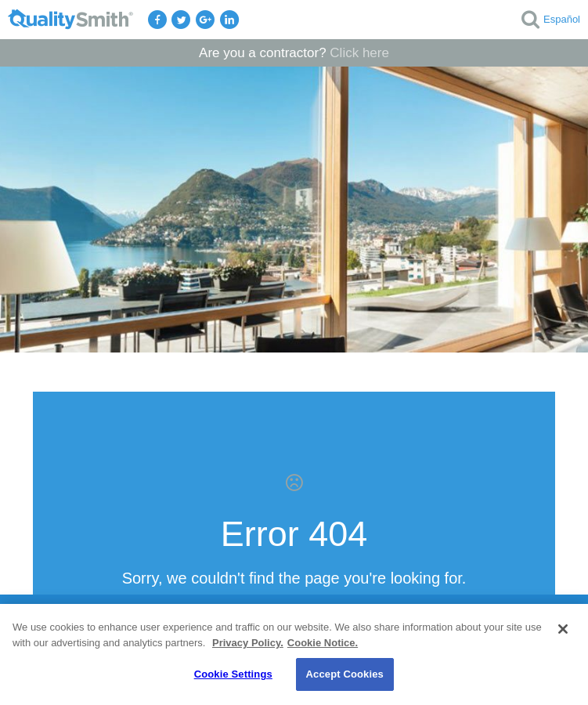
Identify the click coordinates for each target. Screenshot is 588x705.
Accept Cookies (345, 674)
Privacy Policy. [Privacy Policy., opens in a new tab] (248, 643)
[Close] (563, 629)
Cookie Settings (233, 674)
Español (562, 19)
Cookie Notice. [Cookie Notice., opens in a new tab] (323, 643)
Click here (359, 53)
